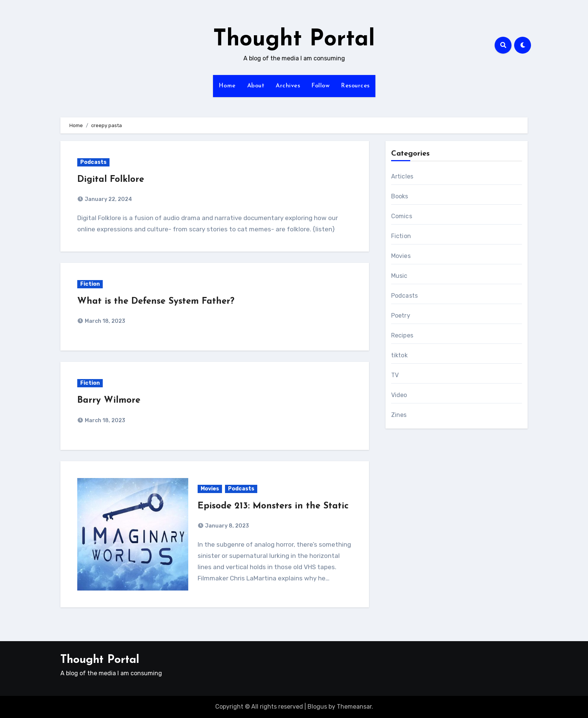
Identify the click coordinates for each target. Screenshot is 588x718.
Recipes (402, 335)
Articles (402, 176)
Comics (402, 216)
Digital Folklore (111, 180)
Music (399, 276)
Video (399, 395)
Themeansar (354, 707)
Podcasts (93, 162)
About (256, 86)
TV (395, 375)
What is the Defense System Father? (156, 301)
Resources (355, 86)
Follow (320, 86)
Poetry (401, 316)
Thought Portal (294, 40)
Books (400, 196)
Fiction (90, 284)
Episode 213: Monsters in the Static (273, 506)
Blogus (317, 707)
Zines (399, 415)
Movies (210, 489)
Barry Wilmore (109, 400)
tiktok (399, 355)
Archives (288, 86)
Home (227, 86)
